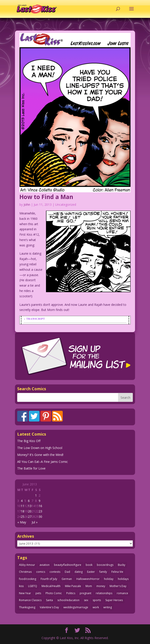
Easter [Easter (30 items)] (91, 572)
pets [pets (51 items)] (38, 593)
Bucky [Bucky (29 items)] (122, 565)
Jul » (35, 522)
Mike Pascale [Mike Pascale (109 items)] (73, 586)
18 (23, 511)
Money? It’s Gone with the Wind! (40, 455)
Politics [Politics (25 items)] (71, 593)
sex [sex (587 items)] (86, 600)
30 (40, 517)
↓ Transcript (34, 319)
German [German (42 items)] (67, 579)
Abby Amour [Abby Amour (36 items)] (27, 565)
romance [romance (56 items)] (122, 593)
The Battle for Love (31, 468)
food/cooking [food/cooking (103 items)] (28, 579)
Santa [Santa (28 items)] (49, 600)
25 (23, 517)
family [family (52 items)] (103, 572)
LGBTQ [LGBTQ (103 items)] (33, 586)
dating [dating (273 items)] (79, 572)
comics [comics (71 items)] (41, 572)
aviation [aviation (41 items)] (45, 565)
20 (30, 511)
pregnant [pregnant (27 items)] (85, 593)
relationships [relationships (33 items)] (104, 593)
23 (40, 511)
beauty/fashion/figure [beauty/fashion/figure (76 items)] (68, 565)
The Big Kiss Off (29, 441)
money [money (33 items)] (101, 586)
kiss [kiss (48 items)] (21, 586)
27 (30, 517)
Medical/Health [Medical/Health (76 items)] (51, 586)
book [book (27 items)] (89, 565)
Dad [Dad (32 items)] (67, 572)
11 (23, 506)
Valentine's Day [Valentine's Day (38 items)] (49, 607)
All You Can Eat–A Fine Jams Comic (43, 462)
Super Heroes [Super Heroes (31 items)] (114, 600)
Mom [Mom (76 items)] (89, 586)
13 (30, 506)
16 (40, 506)
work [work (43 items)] (96, 607)
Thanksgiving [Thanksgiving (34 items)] (27, 607)
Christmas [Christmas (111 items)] (25, 572)
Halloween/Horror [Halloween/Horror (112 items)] (88, 579)
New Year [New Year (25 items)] (25, 593)
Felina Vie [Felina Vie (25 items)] (117, 572)
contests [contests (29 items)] (55, 572)
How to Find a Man (46, 197)
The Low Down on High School (40, 448)
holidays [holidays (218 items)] (123, 579)
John (27, 205)
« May (22, 522)
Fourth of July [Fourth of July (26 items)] (49, 579)
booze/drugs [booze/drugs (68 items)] (105, 565)
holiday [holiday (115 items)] (109, 579)
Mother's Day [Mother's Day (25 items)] (118, 586)
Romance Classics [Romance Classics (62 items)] (30, 600)
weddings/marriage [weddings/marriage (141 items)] (76, 607)
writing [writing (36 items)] (108, 607)
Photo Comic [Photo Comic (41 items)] (54, 593)
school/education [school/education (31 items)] (68, 600)
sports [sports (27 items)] (97, 600)
